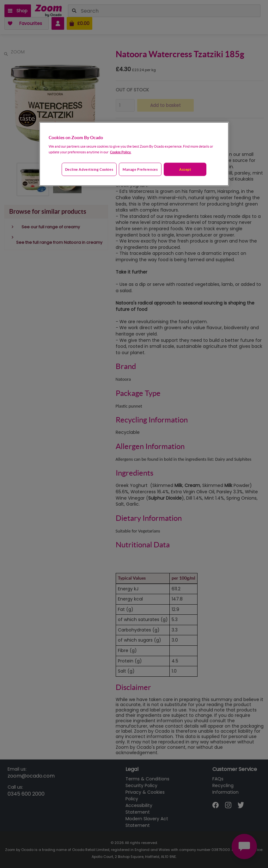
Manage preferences (140, 169)
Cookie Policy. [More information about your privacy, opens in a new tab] (121, 152)
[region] (134, 154)
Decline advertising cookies (89, 169)
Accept (185, 169)
